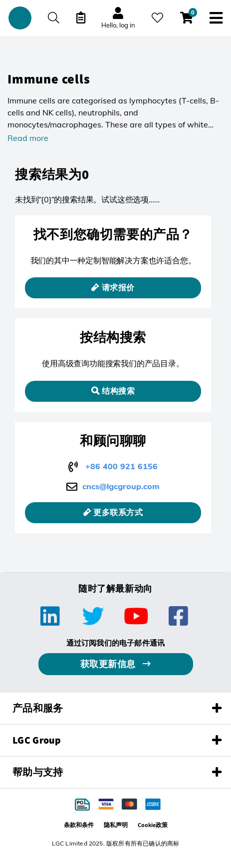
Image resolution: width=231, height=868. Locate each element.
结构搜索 (118, 391)
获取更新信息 (109, 664)
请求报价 (118, 288)
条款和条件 (79, 825)
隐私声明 (116, 825)
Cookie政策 (153, 825)
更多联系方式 (118, 512)
